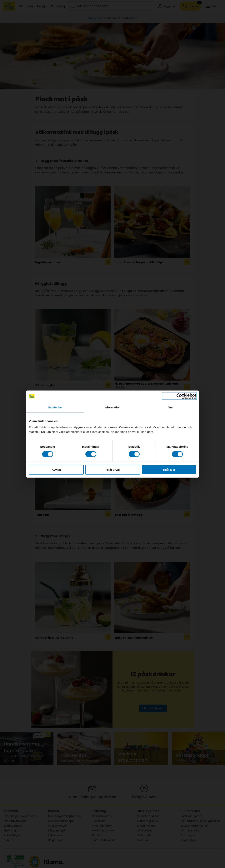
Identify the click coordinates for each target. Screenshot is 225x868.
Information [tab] (112, 407)
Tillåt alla (169, 469)
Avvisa (56, 469)
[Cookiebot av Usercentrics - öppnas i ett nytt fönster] (179, 396)
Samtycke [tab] (55, 407)
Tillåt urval (113, 469)
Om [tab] (170, 407)
